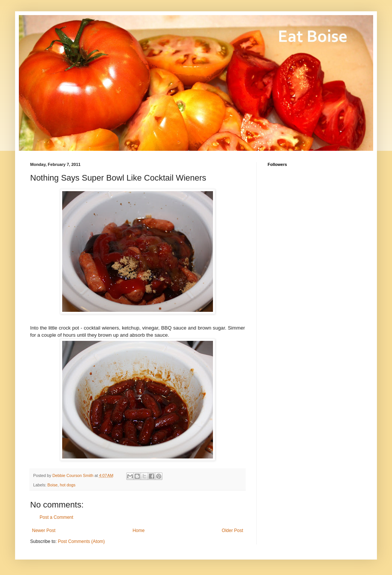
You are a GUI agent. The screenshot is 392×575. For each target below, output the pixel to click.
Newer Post (44, 531)
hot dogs (68, 485)
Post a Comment (56, 517)
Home (139, 531)
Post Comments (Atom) (81, 541)
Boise (53, 485)
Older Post (232, 531)
